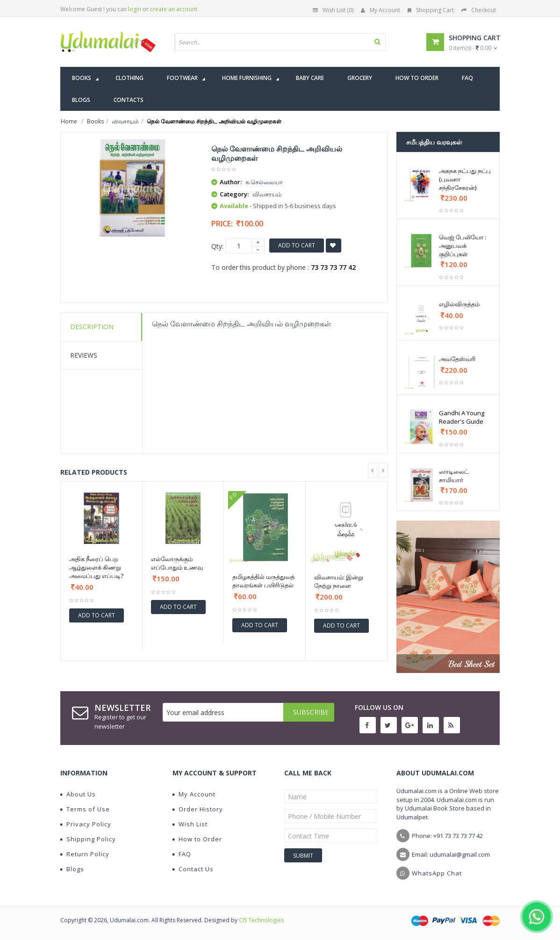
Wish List (190, 824)
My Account (381, 10)
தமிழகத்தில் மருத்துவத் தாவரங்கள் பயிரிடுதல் (263, 581)
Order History (198, 809)
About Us (78, 794)
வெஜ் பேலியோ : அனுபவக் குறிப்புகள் (463, 246)
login (135, 9)
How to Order (197, 839)
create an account (174, 9)
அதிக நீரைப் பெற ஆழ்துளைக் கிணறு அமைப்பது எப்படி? (96, 567)
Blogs (72, 869)
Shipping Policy (88, 839)
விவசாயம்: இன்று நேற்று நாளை (339, 581)
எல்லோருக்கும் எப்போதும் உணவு (177, 563)
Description (92, 327)
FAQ (182, 854)
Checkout (479, 10)
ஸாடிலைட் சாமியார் (454, 476)
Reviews (84, 355)
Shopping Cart (431, 10)
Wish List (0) (333, 10)
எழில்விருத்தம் (459, 304)
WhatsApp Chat (437, 873)
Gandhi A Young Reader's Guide (462, 417)
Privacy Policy (86, 824)
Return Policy (85, 854)
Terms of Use (85, 809)
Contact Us (193, 869)
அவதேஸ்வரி (457, 359)
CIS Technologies (261, 920)
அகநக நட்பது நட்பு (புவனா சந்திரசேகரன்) (465, 179)
